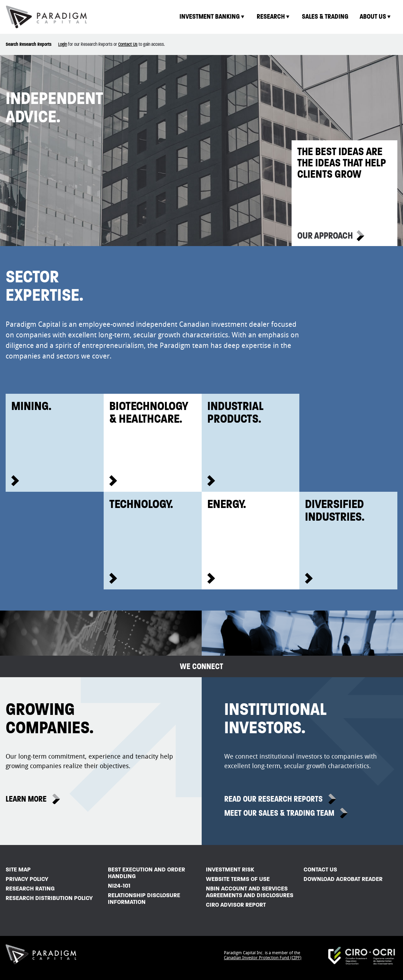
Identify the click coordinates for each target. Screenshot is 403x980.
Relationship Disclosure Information (144, 899)
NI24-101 (119, 886)
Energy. (227, 504)
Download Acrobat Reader (343, 879)
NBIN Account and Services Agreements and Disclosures (250, 892)
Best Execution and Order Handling (146, 873)
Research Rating (30, 889)
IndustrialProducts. (235, 412)
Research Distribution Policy (49, 898)
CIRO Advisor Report (236, 905)
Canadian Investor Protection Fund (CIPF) (263, 958)
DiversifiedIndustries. (335, 510)
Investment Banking (212, 16)
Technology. (141, 504)
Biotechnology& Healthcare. (149, 412)
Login (63, 44)
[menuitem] (212, 17)
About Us (376, 16)
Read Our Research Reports (273, 799)
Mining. (31, 406)
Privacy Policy (27, 879)
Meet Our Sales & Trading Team (279, 813)
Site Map (18, 869)
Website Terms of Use (238, 879)
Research (274, 16)
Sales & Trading (325, 16)
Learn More (26, 799)
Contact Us (128, 44)
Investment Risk (230, 869)
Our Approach (325, 236)
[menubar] (286, 17)
